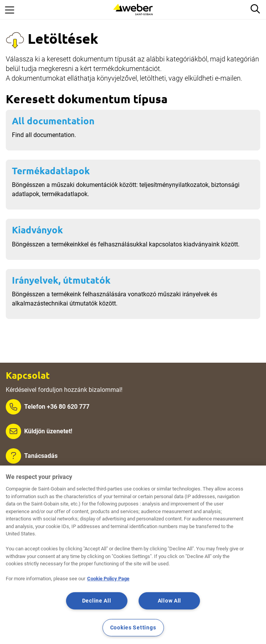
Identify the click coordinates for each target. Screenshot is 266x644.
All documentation (53, 121)
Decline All (97, 601)
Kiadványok (37, 230)
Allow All (169, 601)
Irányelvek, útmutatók (61, 280)
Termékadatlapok (51, 171)
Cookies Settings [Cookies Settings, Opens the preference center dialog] (133, 628)
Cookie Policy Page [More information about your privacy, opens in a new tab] (108, 579)
